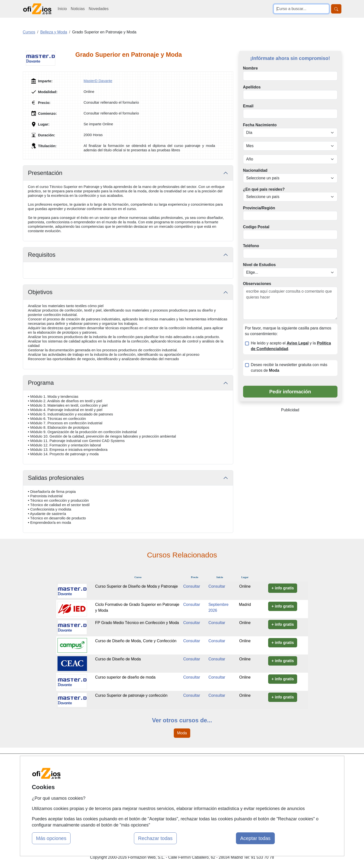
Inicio (62, 9)
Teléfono (251, 246)
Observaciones (257, 284)
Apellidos (252, 87)
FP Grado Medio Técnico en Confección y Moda (137, 623)
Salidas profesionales (56, 478)
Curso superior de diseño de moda (125, 677)
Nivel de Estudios (259, 265)
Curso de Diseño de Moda (118, 659)
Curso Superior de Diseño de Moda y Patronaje (136, 586)
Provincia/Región (259, 208)
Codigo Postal (256, 227)
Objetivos (40, 292)
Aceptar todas (255, 838)
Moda (182, 733)
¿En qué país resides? (264, 189)
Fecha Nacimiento (260, 125)
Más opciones (51, 838)
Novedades (99, 9)
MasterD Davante (98, 81)
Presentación (45, 173)
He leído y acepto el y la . (291, 346)
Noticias (78, 9)
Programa (41, 383)
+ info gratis (283, 588)
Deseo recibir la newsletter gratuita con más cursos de (289, 368)
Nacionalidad (255, 170)
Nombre (250, 68)
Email (248, 106)
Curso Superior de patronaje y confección (131, 695)
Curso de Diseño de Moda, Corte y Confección (136, 641)
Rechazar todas (155, 838)
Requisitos (42, 255)
